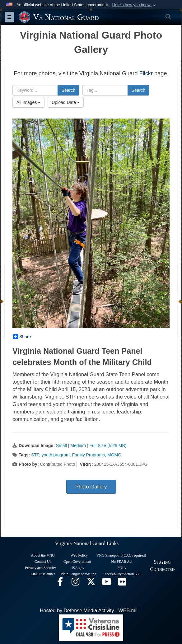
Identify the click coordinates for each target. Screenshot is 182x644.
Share (22, 337)
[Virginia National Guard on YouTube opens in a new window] (107, 583)
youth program (55, 455)
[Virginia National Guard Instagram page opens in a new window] (76, 583)
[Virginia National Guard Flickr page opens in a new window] (122, 583)
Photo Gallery (91, 487)
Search (68, 90)
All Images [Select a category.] (28, 102)
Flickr (146, 73)
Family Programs (88, 455)
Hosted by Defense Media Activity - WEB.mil (89, 611)
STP (35, 455)
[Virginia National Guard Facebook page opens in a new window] (60, 583)
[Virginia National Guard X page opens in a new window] (91, 583)
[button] (135, 5)
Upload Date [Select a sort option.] (66, 102)
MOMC (114, 455)
